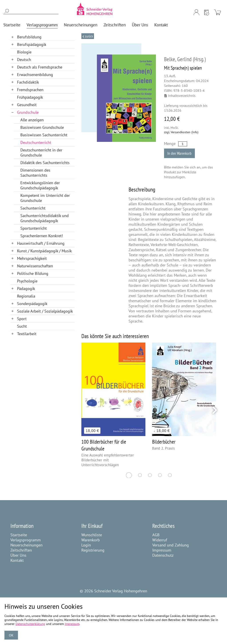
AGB (156, 535)
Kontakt (17, 560)
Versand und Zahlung (171, 545)
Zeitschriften (21, 550)
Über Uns (18, 555)
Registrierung (93, 550)
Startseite (19, 535)
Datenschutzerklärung (30, 624)
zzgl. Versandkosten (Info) (181, 132)
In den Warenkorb (179, 153)
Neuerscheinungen (26, 545)
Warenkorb (91, 540)
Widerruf (160, 540)
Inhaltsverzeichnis (180, 96)
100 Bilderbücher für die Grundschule (104, 445)
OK (11, 635)
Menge (170, 144)
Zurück (89, 36)
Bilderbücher (164, 442)
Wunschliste (92, 535)
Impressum (162, 550)
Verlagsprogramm (26, 540)
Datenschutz (163, 555)
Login (86, 545)
